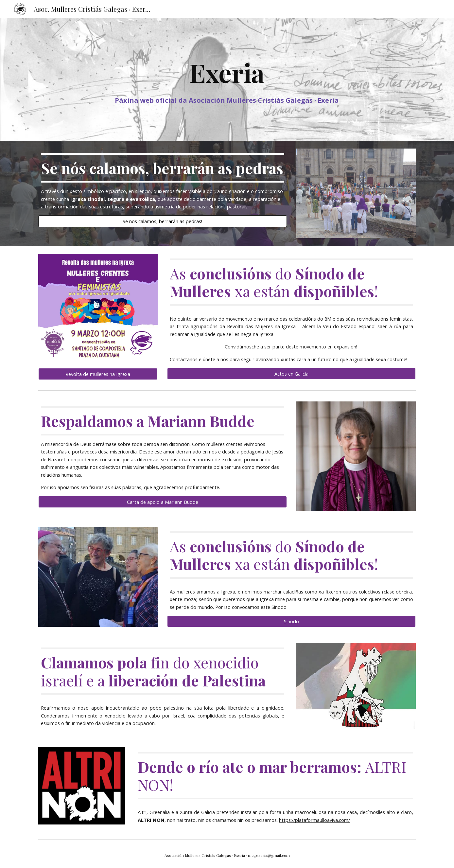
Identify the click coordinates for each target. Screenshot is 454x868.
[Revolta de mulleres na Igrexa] (98, 374)
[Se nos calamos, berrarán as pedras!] (163, 221)
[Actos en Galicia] (291, 374)
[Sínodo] (291, 621)
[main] (227, 80)
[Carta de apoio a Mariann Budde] (163, 502)
